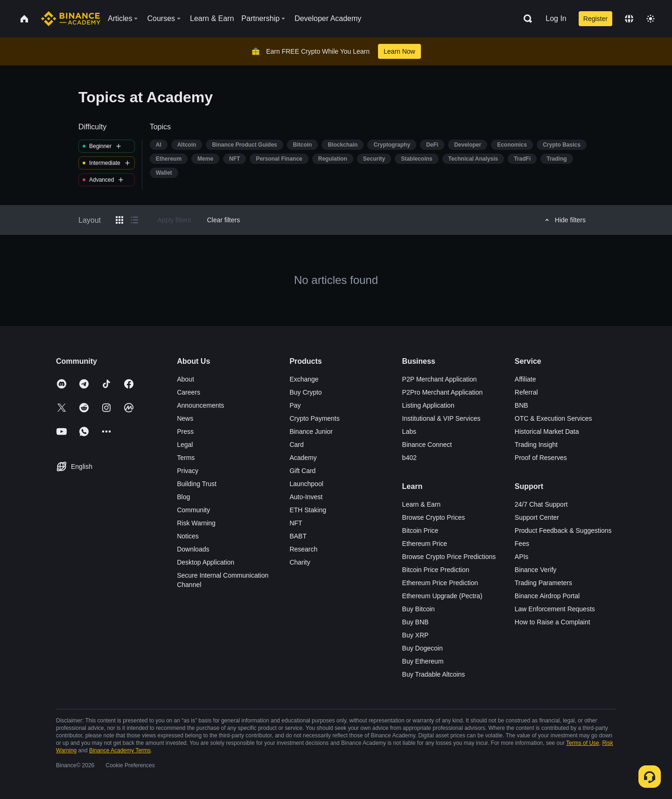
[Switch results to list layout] (134, 220)
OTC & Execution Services (553, 418)
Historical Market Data (547, 431)
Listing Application (428, 405)
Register (595, 19)
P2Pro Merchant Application (443, 392)
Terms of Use (583, 743)
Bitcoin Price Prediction (436, 570)
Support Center (537, 517)
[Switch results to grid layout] (119, 220)
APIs (522, 557)
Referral (526, 392)
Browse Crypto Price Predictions (449, 557)
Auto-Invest (306, 497)
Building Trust (197, 484)
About (185, 379)
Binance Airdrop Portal (547, 596)
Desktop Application (206, 562)
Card (296, 445)
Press (185, 431)
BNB (521, 405)
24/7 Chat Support (541, 504)
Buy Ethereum (423, 661)
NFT (296, 523)
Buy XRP (416, 635)
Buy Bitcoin (419, 609)
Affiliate (525, 379)
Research (303, 549)
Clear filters (223, 220)
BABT (298, 536)
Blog (183, 497)
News (185, 418)
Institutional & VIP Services (441, 418)
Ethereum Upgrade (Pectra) (442, 596)
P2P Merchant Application (440, 379)
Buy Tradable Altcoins (434, 674)
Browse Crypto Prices (434, 517)
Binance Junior (311, 431)
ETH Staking (308, 510)
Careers (189, 392)
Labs (409, 431)
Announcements (200, 405)
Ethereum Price (425, 544)
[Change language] (629, 19)
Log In (556, 18)
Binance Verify (536, 570)
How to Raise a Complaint (553, 622)
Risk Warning (196, 523)
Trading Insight (536, 445)
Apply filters (174, 220)
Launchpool (306, 484)
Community (193, 510)
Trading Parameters (543, 583)
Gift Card (302, 471)
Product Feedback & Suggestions (563, 530)
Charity (300, 562)
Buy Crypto (305, 392)
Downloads (193, 549)
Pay (295, 405)
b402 (409, 458)
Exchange (304, 379)
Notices (188, 536)
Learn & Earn (422, 504)
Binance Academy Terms (120, 750)
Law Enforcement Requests (555, 609)
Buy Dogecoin (423, 648)
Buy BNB (416, 622)
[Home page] (71, 19)
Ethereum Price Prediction (440, 583)
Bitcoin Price (420, 530)
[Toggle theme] (651, 19)
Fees (522, 544)
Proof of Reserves (541, 458)
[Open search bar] (525, 19)
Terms (186, 458)
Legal (185, 445)
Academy (303, 458)
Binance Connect (427, 445)
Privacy (188, 471)
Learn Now (399, 51)
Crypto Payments (314, 418)
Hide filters (564, 220)
